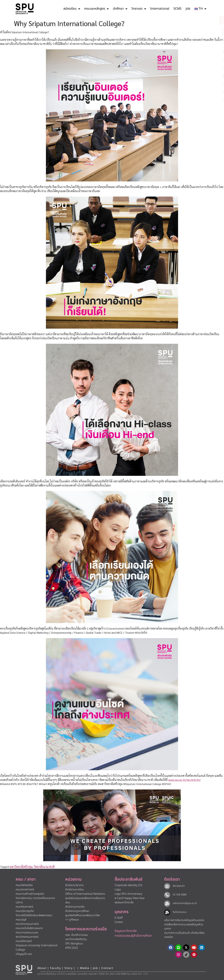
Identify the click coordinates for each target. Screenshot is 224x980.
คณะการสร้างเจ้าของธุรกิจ (30, 894)
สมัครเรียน (72, 9)
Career (119, 922)
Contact (107, 968)
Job (188, 9)
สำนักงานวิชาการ (74, 885)
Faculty (55, 968)
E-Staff (119, 918)
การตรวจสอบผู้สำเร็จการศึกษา (133, 936)
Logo (118, 890)
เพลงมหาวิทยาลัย (124, 902)
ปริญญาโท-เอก (24, 954)
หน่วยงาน (73, 879)
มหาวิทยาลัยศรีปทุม (21, 867)
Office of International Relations (85, 894)
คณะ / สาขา (26, 879)
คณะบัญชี (21, 920)
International (160, 9)
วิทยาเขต (139, 9)
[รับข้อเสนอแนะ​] (167, 912)
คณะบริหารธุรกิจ (25, 911)
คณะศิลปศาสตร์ (24, 907)
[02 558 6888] (167, 895)
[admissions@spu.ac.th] (167, 903)
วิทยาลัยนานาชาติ (44, 867)
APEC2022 (72, 948)
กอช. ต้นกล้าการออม (77, 935)
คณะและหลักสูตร (97, 9)
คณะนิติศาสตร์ (24, 941)
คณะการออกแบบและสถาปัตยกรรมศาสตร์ (27, 935)
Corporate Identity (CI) (128, 885)
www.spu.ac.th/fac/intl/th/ (184, 780)
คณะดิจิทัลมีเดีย (24, 885)
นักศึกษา (120, 9)
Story (69, 968)
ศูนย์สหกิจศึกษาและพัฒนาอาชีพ (82, 915)
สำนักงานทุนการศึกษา (77, 911)
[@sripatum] (167, 886)
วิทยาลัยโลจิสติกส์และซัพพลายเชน (34, 915)
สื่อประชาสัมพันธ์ (128, 879)
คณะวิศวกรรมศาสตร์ (27, 924)
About (42, 968)
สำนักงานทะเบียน (74, 890)
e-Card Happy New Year (130, 898)
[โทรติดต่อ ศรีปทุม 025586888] (206, 31)
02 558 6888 (179, 895)
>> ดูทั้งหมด (72, 920)
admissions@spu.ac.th (185, 903)
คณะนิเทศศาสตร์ (25, 890)
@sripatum (179, 886)
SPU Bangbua (74, 944)
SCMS (177, 9)
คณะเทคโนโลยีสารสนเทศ (29, 928)
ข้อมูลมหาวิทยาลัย (126, 931)
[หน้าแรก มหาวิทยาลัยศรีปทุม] (24, 970)
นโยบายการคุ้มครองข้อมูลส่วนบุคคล (184, 920)
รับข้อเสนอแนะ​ (180, 912)
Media (85, 968)
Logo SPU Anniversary (128, 894)
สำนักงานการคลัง (75, 907)
